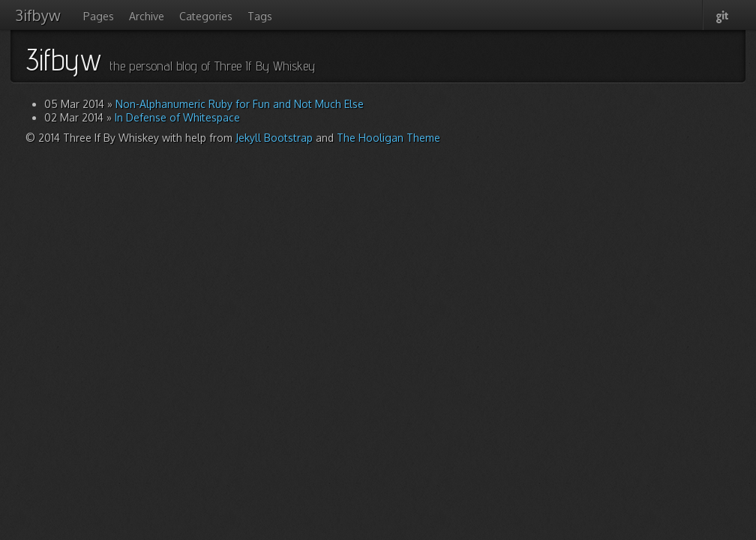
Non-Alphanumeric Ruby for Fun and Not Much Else (240, 104)
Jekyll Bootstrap (274, 138)
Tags (260, 16)
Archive (147, 16)
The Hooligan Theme (388, 138)
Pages (99, 16)
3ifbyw (38, 15)
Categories (206, 16)
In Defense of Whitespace (177, 117)
